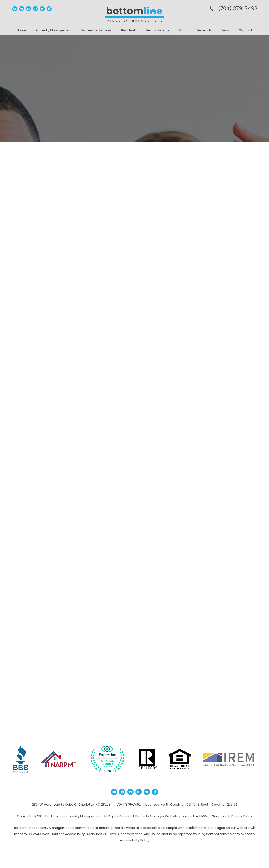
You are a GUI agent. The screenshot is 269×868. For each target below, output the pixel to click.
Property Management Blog (66, 160)
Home (21, 30)
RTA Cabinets (121, 613)
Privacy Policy (241, 816)
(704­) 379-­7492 (237, 8)
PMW (203, 816)
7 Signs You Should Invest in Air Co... (225, 258)
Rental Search (158, 30)
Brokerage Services (97, 30)
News (225, 30)
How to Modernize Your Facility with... (224, 296)
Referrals (204, 30)
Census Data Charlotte (216, 326)
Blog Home (134, 705)
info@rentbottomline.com (219, 834)
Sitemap (219, 816)
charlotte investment (215, 346)
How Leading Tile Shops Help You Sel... (226, 277)
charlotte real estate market (220, 359)
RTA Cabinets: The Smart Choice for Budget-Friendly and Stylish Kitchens (95, 185)
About (183, 30)
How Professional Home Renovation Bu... (218, 239)
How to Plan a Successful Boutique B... (220, 220)
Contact (246, 30)
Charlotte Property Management (223, 353)
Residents (129, 30)
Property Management (54, 30)
